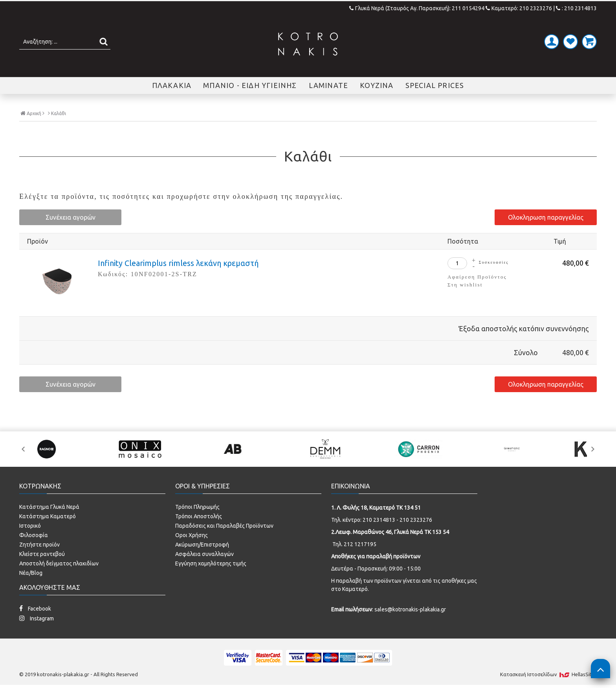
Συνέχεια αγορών (71, 217)
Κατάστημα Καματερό (48, 516)
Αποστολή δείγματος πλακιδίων (59, 563)
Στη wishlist (465, 285)
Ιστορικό (30, 526)
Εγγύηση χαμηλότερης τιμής (211, 563)
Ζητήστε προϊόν (39, 545)
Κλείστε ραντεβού (42, 554)
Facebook (35, 608)
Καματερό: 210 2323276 (519, 8)
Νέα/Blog (31, 573)
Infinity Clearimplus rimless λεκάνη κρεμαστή (178, 263)
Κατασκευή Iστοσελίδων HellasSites (548, 674)
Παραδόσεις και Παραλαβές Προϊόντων (224, 526)
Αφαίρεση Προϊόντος (477, 277)
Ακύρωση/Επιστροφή (202, 545)
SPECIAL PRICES (435, 85)
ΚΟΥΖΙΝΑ (377, 85)
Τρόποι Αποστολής (199, 516)
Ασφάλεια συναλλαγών (204, 554)
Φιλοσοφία (34, 535)
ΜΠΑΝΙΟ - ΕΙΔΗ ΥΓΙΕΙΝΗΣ (250, 85)
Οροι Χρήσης (192, 535)
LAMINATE (329, 85)
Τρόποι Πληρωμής (197, 507)
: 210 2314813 (576, 8)
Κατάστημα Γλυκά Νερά (49, 507)
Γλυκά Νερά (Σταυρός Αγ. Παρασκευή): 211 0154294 (417, 8)
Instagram (37, 618)
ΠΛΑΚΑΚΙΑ (172, 85)
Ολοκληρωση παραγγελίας (546, 217)
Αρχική (32, 113)
